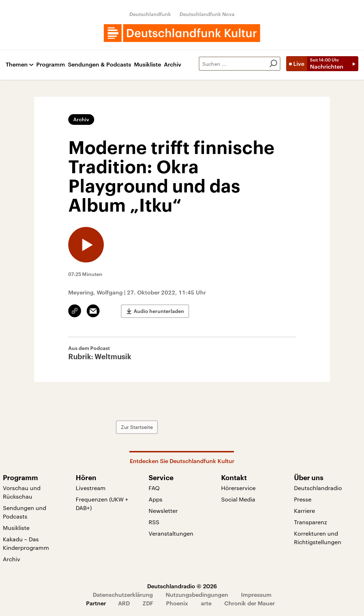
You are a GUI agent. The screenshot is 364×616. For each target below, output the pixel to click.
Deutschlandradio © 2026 (182, 586)
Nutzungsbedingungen (197, 594)
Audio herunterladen (159, 311)
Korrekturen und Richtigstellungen (318, 538)
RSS (154, 522)
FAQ (154, 488)
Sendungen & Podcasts (100, 65)
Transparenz (311, 522)
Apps (156, 499)
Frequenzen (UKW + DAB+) (102, 503)
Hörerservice (238, 488)
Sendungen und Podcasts (25, 512)
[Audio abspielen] (86, 245)
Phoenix (177, 603)
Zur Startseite (137, 427)
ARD (124, 603)
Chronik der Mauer (250, 603)
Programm (51, 65)
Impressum (256, 594)
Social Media (238, 499)
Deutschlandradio (318, 488)
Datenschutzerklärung (123, 594)
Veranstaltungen (171, 533)
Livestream (91, 488)
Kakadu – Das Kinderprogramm (26, 543)
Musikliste (148, 65)
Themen (17, 65)
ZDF (148, 603)
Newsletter (163, 511)
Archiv (173, 65)
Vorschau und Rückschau (22, 492)
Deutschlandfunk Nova (207, 14)
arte (206, 603)
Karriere (304, 511)
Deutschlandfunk (150, 14)
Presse (303, 499)
